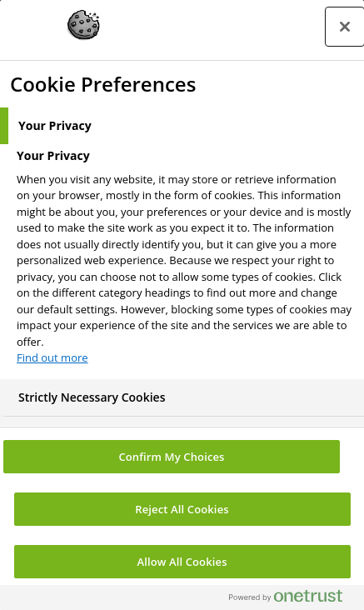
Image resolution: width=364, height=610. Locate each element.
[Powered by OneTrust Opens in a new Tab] (292, 600)
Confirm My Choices (171, 457)
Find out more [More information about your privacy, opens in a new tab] (52, 357)
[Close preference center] (345, 27)
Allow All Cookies (182, 562)
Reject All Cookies (182, 509)
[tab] (182, 126)
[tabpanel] (184, 262)
